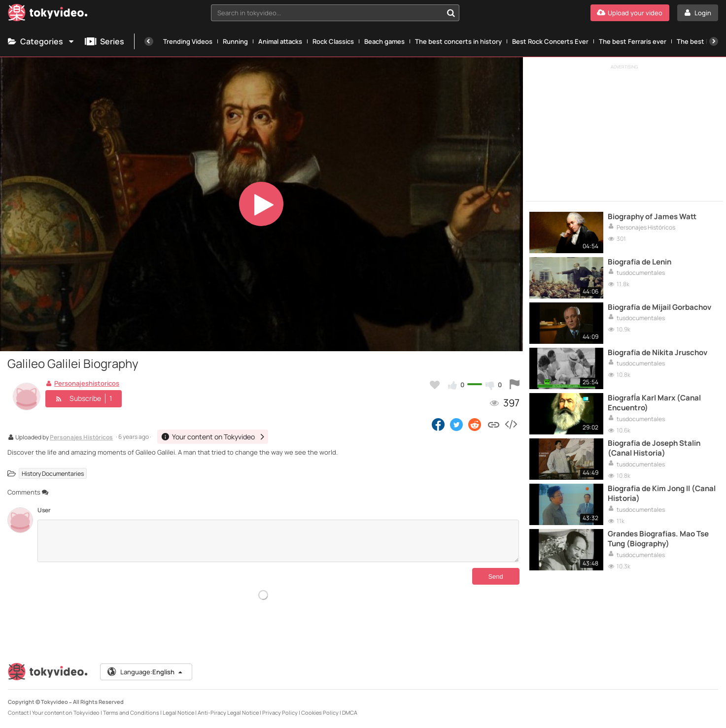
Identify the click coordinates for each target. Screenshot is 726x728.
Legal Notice (178, 712)
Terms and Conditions (131, 712)
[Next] (714, 41)
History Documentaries (53, 473)
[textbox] (327, 13)
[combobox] (335, 13)
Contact (18, 712)
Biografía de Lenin (640, 262)
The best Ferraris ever (633, 41)
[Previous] (149, 41)
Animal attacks (280, 41)
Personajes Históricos (81, 438)
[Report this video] (515, 385)
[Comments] (278, 541)
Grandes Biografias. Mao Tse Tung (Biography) (658, 539)
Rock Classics (333, 41)
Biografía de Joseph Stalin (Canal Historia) (654, 448)
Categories (41, 41)
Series (104, 41)
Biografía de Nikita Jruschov (657, 353)
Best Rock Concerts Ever (550, 41)
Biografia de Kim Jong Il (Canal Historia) (662, 494)
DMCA (350, 712)
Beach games (384, 41)
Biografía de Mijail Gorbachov (659, 307)
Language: (145, 672)
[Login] (698, 13)
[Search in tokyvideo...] (451, 13)
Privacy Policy (280, 712)
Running (235, 41)
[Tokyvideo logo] (48, 15)
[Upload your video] (630, 13)
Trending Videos (188, 41)
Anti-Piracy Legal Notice (228, 712)
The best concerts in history (458, 41)
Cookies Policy (320, 712)
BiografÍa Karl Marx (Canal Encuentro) (654, 403)
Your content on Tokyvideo (66, 712)
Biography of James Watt (652, 217)
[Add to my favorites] (435, 385)
